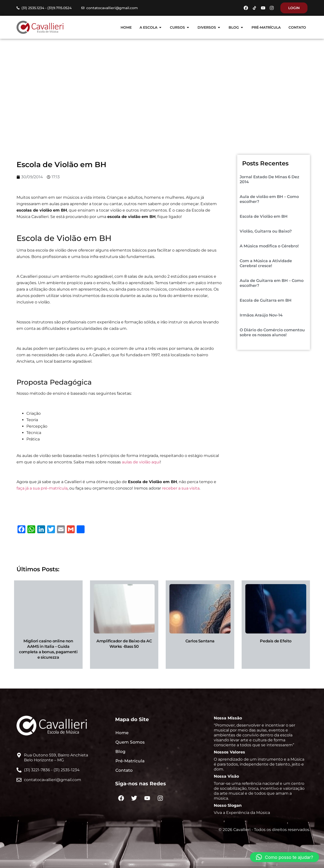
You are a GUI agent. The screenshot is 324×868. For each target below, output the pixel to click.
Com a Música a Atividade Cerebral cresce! (266, 263)
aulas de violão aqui (141, 462)
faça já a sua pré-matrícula (42, 488)
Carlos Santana (200, 641)
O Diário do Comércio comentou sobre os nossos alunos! (272, 332)
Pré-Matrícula (130, 761)
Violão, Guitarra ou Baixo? (266, 231)
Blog (146, 97)
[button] (285, 857)
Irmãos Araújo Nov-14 (261, 315)
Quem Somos (130, 742)
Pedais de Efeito (276, 641)
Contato (124, 770)
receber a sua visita (181, 488)
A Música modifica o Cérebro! (269, 246)
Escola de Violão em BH (264, 216)
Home (129, 97)
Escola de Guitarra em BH (266, 300)
